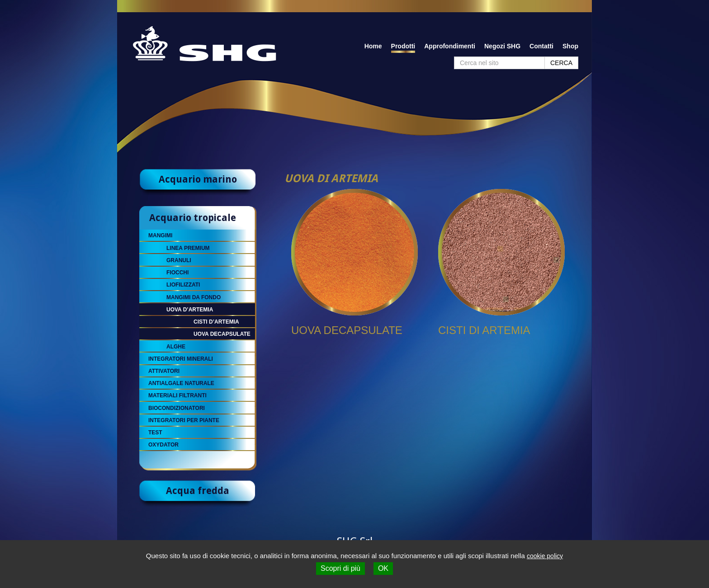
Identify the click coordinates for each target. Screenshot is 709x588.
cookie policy (545, 556)
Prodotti (403, 46)
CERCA (561, 63)
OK (383, 568)
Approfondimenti (450, 46)
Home (373, 46)
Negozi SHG (502, 46)
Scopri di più (340, 568)
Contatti (541, 46)
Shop (570, 46)
